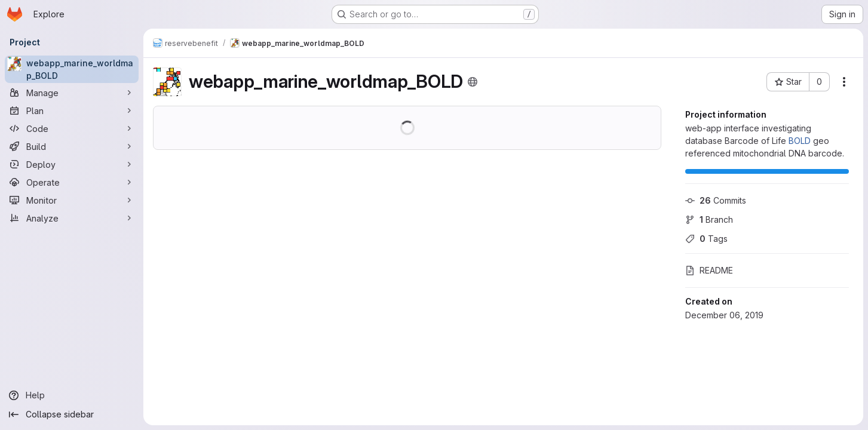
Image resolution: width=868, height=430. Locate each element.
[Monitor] (72, 200)
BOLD (800, 141)
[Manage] (72, 93)
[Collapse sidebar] (72, 414)
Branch (709, 219)
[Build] (72, 146)
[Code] (72, 128)
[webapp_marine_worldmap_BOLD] (72, 69)
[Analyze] (72, 218)
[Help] (72, 395)
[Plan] (72, 110)
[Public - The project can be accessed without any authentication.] (473, 82)
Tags (706, 239)
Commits (716, 200)
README (709, 270)
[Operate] (72, 182)
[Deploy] (72, 164)
